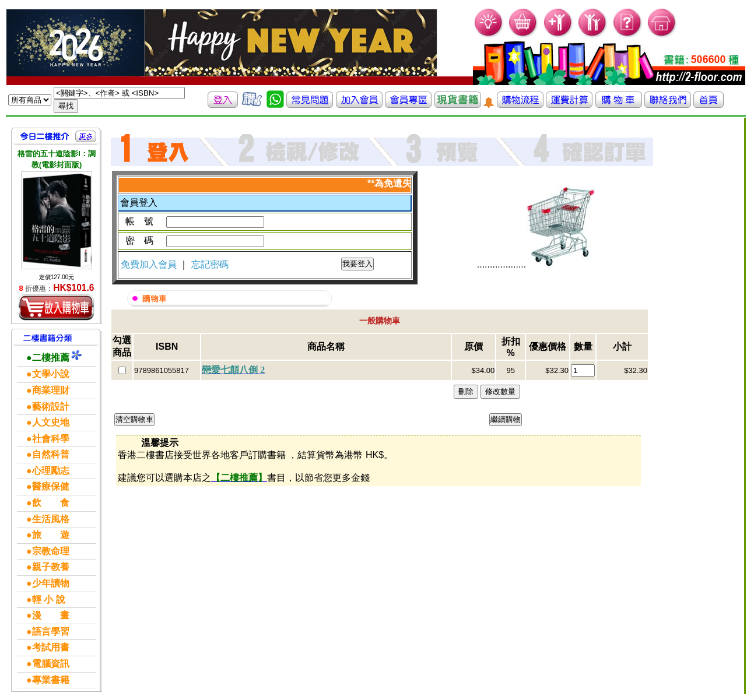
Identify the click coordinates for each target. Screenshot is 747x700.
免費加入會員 (150, 264)
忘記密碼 (210, 264)
